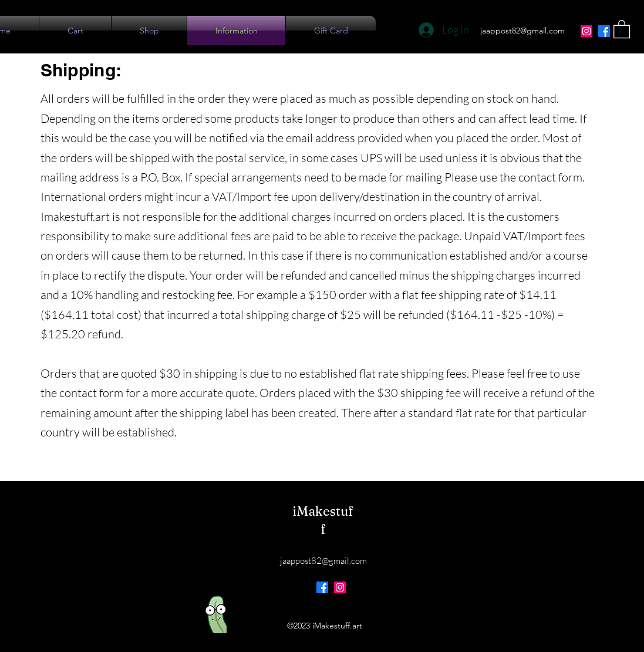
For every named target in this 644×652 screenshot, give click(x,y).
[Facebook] (604, 31)
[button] (622, 28)
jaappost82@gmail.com (522, 31)
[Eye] (216, 614)
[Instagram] (586, 31)
